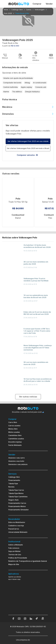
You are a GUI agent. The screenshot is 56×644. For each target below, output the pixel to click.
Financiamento (14, 480)
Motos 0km (13, 429)
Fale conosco (14, 548)
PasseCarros (14, 529)
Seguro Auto (13, 500)
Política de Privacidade (18, 558)
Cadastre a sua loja (16, 526)
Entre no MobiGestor (17, 522)
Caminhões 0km (15, 435)
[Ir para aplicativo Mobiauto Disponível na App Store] (28, 610)
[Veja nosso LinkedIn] (31, 619)
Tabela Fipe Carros (16, 490)
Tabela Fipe (13, 484)
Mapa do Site (14, 564)
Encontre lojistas (15, 442)
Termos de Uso (15, 555)
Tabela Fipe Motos (16, 493)
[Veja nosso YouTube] (19, 619)
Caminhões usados (16, 439)
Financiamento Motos (17, 506)
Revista (11, 487)
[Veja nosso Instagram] (25, 619)
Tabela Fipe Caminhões (18, 497)
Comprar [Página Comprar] (37, 4)
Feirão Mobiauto (15, 445)
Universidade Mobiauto (18, 532)
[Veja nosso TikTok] (37, 619)
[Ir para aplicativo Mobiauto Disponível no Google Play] (28, 602)
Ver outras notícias (28, 397)
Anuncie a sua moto (16, 461)
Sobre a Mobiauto (16, 545)
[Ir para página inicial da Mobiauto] (19, 4)
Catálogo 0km (14, 477)
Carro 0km (13, 422)
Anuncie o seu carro (16, 458)
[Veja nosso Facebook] (13, 619)
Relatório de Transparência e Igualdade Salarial (28, 561)
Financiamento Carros (17, 503)
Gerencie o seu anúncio (18, 464)
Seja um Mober (15, 551)
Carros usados (14, 426)
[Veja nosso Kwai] (43, 619)
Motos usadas (14, 432)
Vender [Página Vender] (49, 4)
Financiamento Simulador (19, 510)
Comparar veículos (27, 155)
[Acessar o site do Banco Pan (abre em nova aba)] (36, 640)
